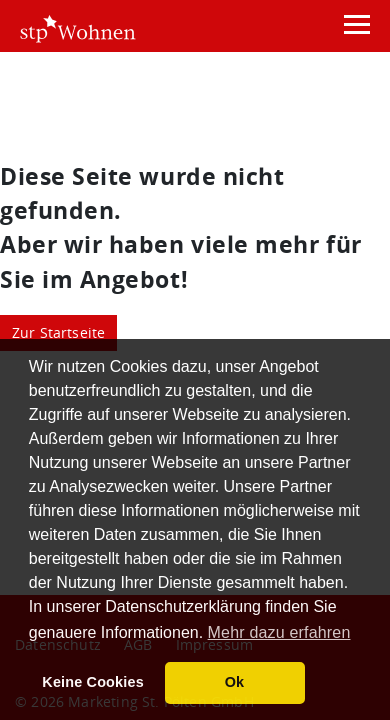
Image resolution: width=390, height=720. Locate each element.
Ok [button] (235, 682)
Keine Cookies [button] (93, 682)
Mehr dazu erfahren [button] (279, 632)
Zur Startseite (59, 332)
